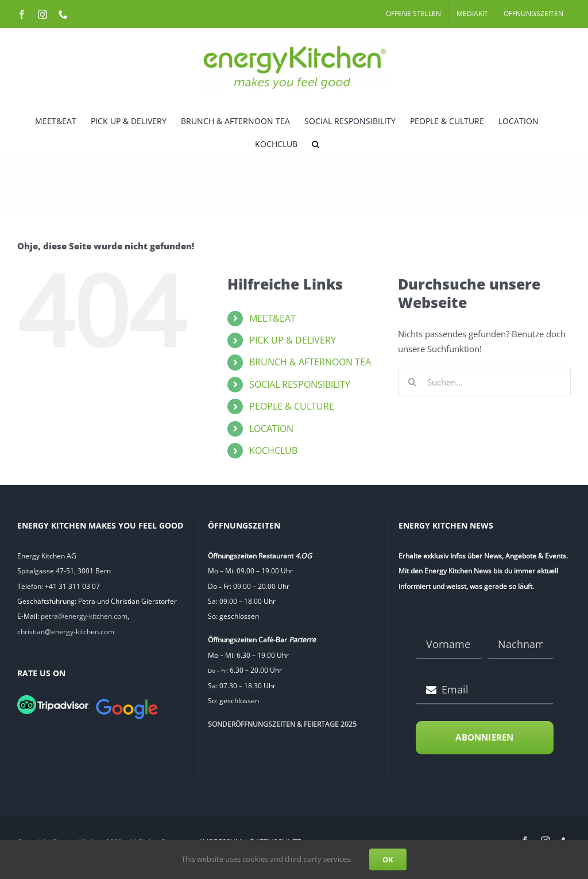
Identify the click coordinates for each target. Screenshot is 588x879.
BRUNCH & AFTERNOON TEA (310, 362)
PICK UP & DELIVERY (293, 340)
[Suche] (412, 382)
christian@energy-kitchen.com (66, 632)
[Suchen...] (484, 382)
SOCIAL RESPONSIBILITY (300, 384)
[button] (316, 143)
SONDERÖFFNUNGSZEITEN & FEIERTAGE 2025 (282, 724)
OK (388, 859)
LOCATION (271, 429)
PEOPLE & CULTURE (292, 406)
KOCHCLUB (273, 450)
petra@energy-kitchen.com (84, 616)
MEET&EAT (272, 318)
